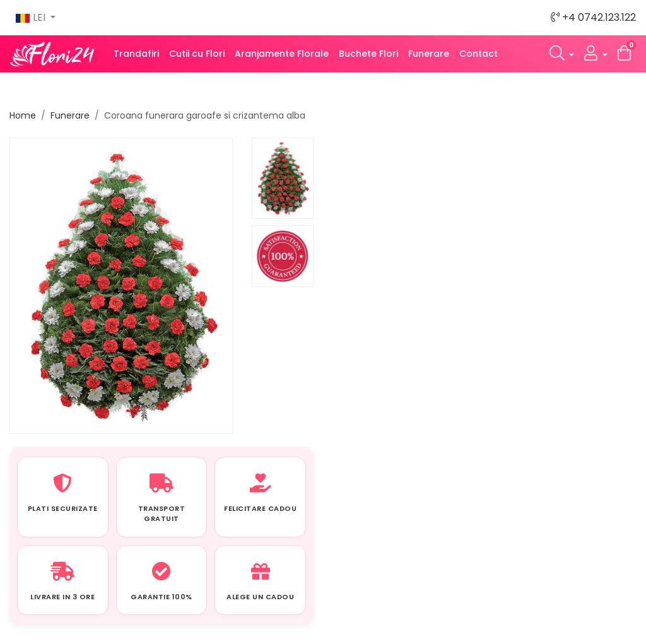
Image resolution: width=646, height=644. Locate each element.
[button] (562, 54)
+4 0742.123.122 (593, 17)
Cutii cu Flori (197, 54)
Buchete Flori (368, 54)
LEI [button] (32, 17)
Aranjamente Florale (282, 54)
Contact (479, 54)
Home (23, 115)
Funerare (429, 54)
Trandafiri (136, 54)
